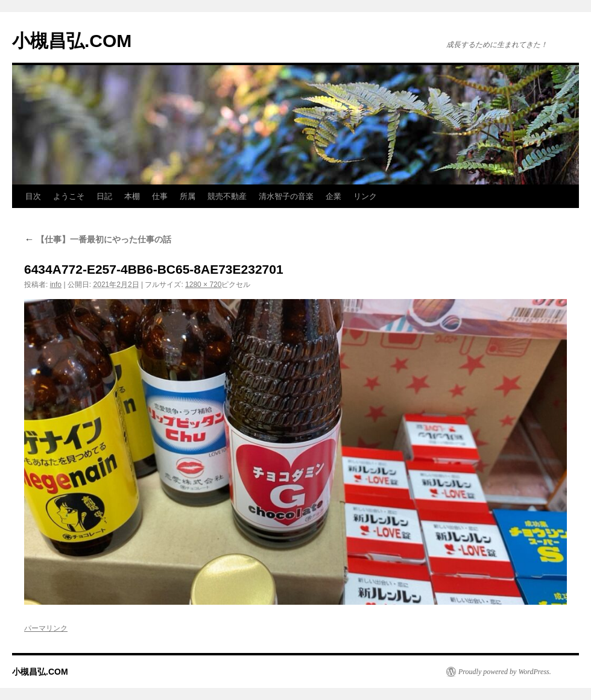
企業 (333, 196)
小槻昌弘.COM (72, 41)
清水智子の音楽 (286, 196)
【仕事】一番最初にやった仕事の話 (98, 239)
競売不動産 (227, 196)
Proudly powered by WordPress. (505, 672)
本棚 (132, 196)
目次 (33, 196)
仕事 (160, 196)
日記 (104, 196)
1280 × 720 (203, 285)
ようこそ (69, 196)
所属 (188, 196)
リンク (365, 196)
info (56, 285)
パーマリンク (46, 628)
